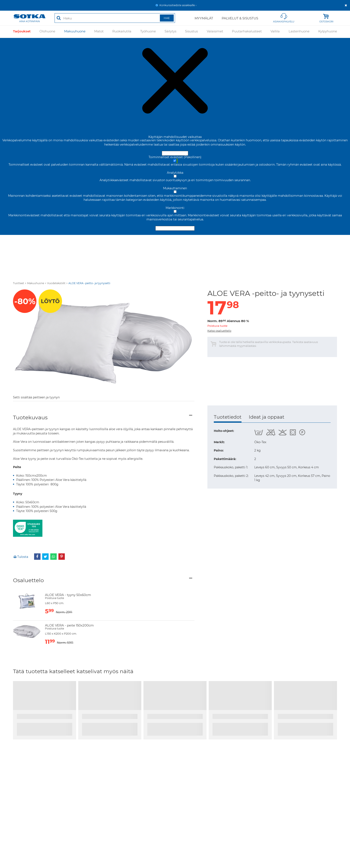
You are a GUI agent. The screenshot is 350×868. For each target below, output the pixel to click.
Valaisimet (215, 32)
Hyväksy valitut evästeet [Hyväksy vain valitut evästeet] (175, 228)
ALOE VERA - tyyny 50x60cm (68, 595)
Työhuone (148, 32)
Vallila (275, 32)
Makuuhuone (75, 32)
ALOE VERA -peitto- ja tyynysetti (89, 283)
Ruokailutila (122, 32)
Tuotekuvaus (30, 417)
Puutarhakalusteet (247, 32)
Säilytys (170, 32)
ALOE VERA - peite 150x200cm (69, 625)
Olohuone (47, 32)
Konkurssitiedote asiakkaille (177, 5)
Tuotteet (19, 283)
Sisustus (191, 32)
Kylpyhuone (328, 32)
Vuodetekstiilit (56, 283)
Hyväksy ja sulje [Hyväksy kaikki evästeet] (175, 153)
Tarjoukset (22, 32)
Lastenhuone (299, 32)
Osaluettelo (28, 580)
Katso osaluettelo (219, 331)
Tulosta (21, 557)
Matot (99, 32)
